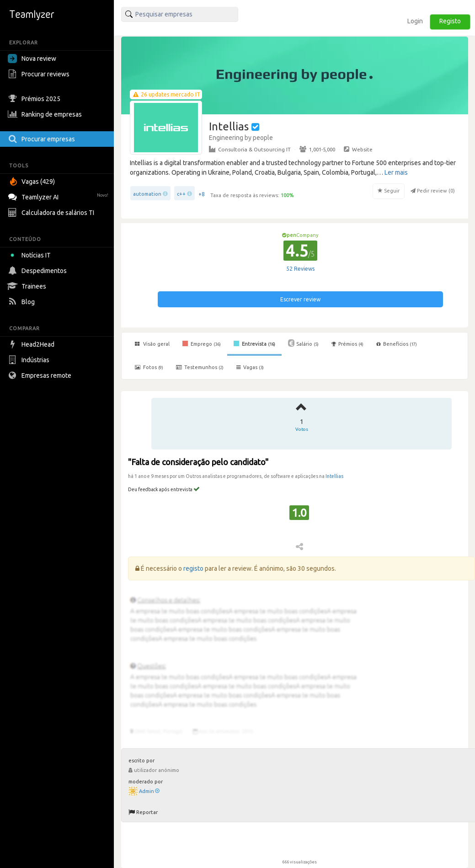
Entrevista (254, 343)
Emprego (202, 343)
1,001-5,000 (317, 149)
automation (147, 194)
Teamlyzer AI (59, 196)
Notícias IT (31, 255)
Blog (22, 302)
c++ (181, 194)
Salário (303, 343)
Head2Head (32, 344)
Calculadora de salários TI (52, 213)
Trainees (28, 286)
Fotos (149, 367)
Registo (450, 21)
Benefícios (397, 344)
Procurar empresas (43, 139)
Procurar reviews (40, 74)
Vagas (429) (32, 182)
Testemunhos (200, 367)
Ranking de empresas (46, 114)
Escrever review (300, 299)
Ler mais (396, 172)
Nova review (32, 59)
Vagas (250, 367)
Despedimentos (38, 271)
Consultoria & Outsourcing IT (250, 149)
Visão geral (152, 344)
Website (358, 149)
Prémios (347, 344)
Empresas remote (41, 375)
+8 (202, 194)
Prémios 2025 (35, 99)
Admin (149, 791)
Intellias (334, 476)
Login (415, 21)
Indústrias (30, 360)
